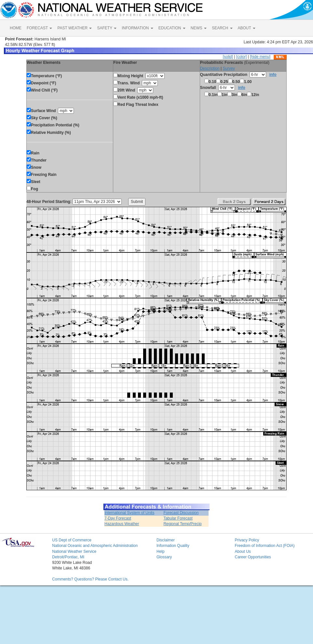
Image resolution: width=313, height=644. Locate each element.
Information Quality (173, 546)
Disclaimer (166, 540)
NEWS (199, 28)
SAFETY (107, 28)
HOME (16, 28)
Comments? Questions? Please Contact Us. (90, 579)
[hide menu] (260, 57)
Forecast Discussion (181, 513)
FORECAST (39, 28)
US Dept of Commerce (72, 540)
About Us (243, 551)
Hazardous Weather (122, 524)
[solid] (228, 57)
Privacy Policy (247, 540)
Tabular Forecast (178, 518)
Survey (229, 68)
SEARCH (222, 28)
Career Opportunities (253, 557)
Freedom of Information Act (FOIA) (265, 546)
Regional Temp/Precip (182, 524)
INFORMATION (137, 28)
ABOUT (247, 28)
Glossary (164, 557)
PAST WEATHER (75, 28)
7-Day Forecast (118, 518)
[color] (242, 57)
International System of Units (129, 513)
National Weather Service (74, 551)
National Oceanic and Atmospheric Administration (95, 546)
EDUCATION (172, 28)
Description (210, 68)
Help (161, 551)
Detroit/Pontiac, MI (68, 557)
